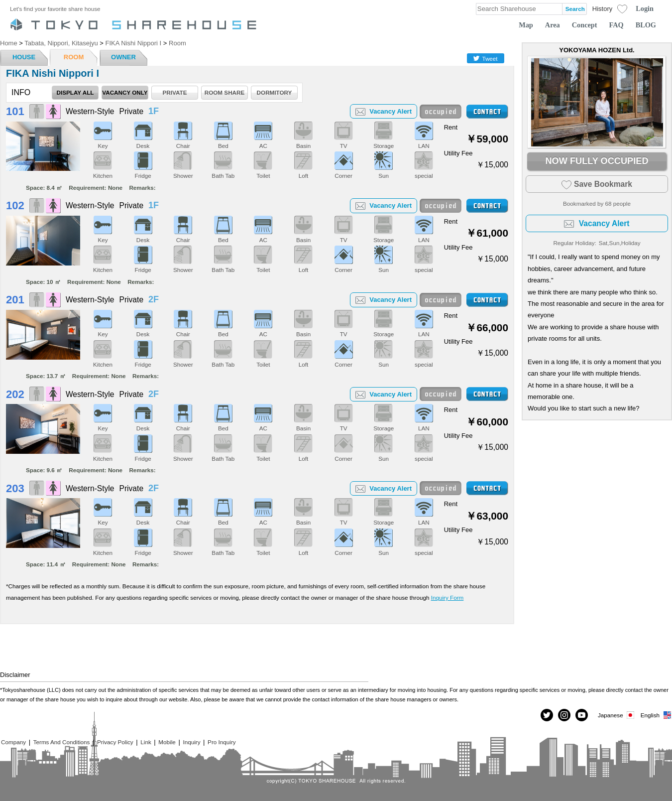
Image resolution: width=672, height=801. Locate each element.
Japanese (617, 715)
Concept (585, 25)
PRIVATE (175, 92)
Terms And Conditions (62, 742)
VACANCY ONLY (125, 92)
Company (13, 742)
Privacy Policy (115, 742)
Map (526, 25)
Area (553, 25)
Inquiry (191, 742)
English (656, 715)
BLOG (646, 25)
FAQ (616, 25)
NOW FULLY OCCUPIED (597, 161)
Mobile (167, 742)
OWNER (123, 57)
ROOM (74, 57)
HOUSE (24, 57)
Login (645, 8)
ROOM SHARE (225, 92)
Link (146, 742)
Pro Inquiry (222, 742)
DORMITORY (275, 92)
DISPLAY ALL (75, 92)
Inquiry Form (448, 598)
